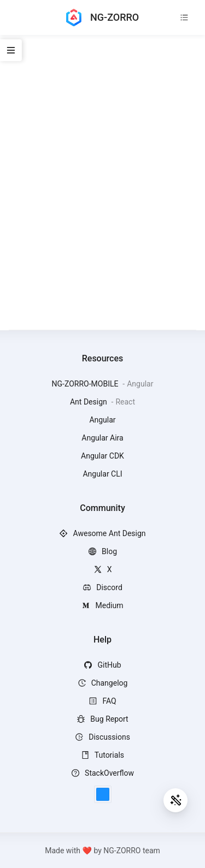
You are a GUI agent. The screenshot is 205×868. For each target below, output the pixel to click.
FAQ (102, 701)
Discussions (102, 737)
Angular (102, 420)
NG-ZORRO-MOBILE (86, 384)
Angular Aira (102, 438)
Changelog (103, 683)
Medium (102, 605)
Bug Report (102, 719)
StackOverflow (102, 773)
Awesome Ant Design (102, 533)
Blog (102, 551)
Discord (102, 587)
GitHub (102, 665)
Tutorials (102, 755)
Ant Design (89, 402)
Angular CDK (102, 456)
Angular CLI (102, 474)
